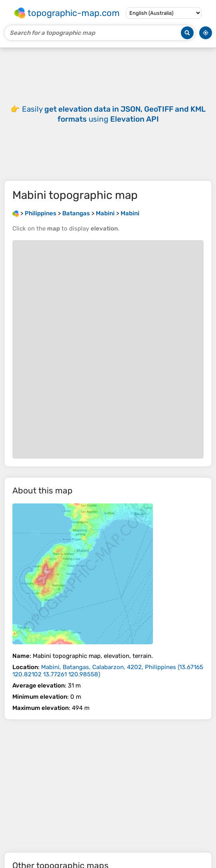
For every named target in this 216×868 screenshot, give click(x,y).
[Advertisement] (108, 786)
